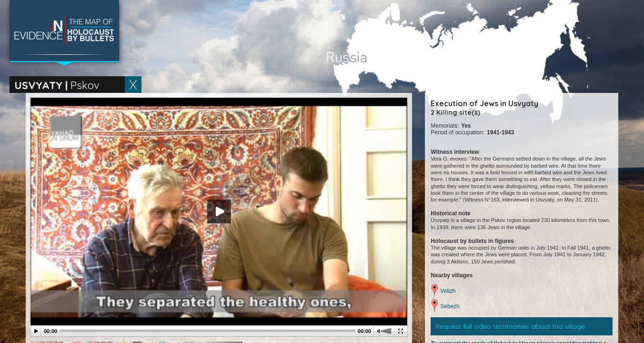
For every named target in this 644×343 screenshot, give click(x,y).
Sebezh (450, 306)
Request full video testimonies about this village (510, 326)
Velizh (448, 291)
